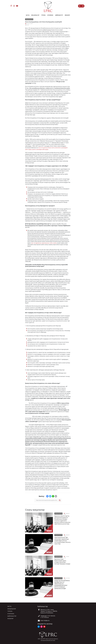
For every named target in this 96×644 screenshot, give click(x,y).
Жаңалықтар (35, 15)
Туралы (43, 15)
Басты (28, 15)
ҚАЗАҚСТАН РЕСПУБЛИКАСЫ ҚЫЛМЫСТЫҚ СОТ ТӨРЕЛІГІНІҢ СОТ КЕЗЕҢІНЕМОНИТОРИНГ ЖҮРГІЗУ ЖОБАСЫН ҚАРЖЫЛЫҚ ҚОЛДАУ (62, 585)
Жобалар (67, 15)
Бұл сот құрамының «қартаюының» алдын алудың (44, 243)
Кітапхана (50, 15)
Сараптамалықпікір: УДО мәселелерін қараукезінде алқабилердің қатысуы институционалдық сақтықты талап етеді (62, 541)
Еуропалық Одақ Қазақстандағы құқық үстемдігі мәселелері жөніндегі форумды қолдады (62, 561)
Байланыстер (59, 15)
